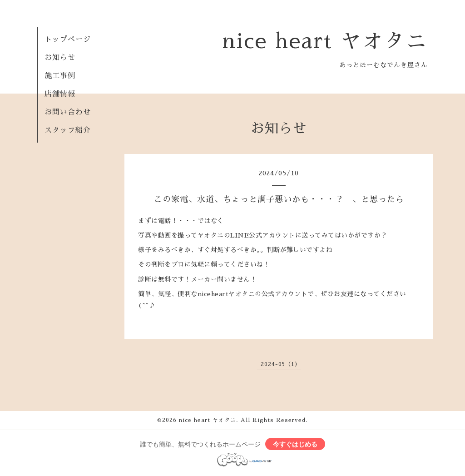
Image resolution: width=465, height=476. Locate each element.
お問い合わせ (68, 112)
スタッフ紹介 (68, 130)
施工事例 (60, 76)
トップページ (68, 40)
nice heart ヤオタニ (325, 41)
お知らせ (60, 58)
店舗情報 (60, 94)
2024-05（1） (281, 364)
